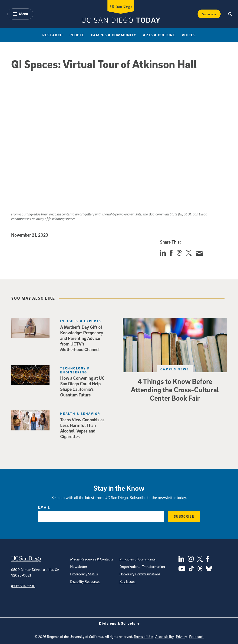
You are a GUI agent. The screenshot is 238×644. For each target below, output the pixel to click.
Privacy (182, 637)
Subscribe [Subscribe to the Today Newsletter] (209, 14)
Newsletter (79, 567)
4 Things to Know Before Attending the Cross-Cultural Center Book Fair (175, 389)
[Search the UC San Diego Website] (230, 14)
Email (44, 507)
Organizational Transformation (142, 567)
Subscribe (184, 516)
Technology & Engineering (75, 370)
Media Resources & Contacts (92, 559)
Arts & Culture (159, 35)
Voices (189, 35)
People (77, 35)
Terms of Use (143, 637)
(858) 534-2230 (23, 586)
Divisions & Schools (119, 623)
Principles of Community (138, 559)
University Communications (140, 574)
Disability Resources (85, 581)
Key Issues (127, 581)
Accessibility (165, 637)
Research (53, 35)
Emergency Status (84, 574)
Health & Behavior (80, 414)
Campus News (175, 369)
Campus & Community (114, 35)
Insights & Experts (81, 321)
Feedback (196, 637)
